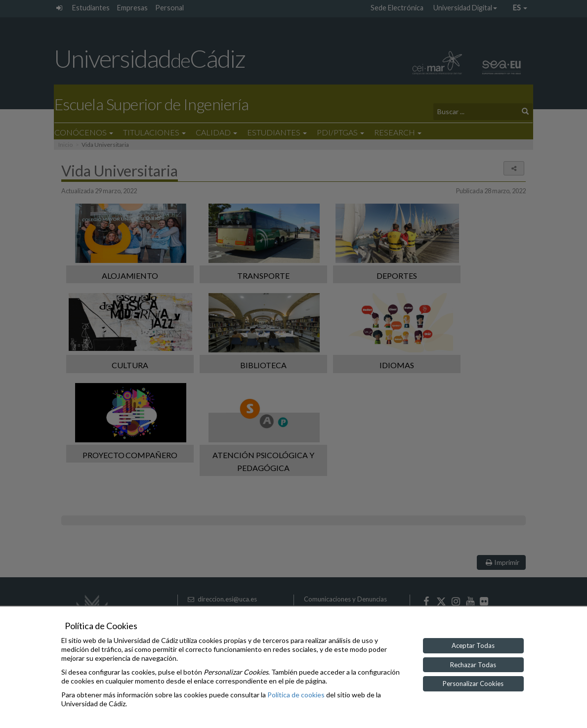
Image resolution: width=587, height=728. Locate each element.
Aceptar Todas (473, 645)
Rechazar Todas (473, 665)
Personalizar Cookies (473, 684)
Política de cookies (296, 695)
